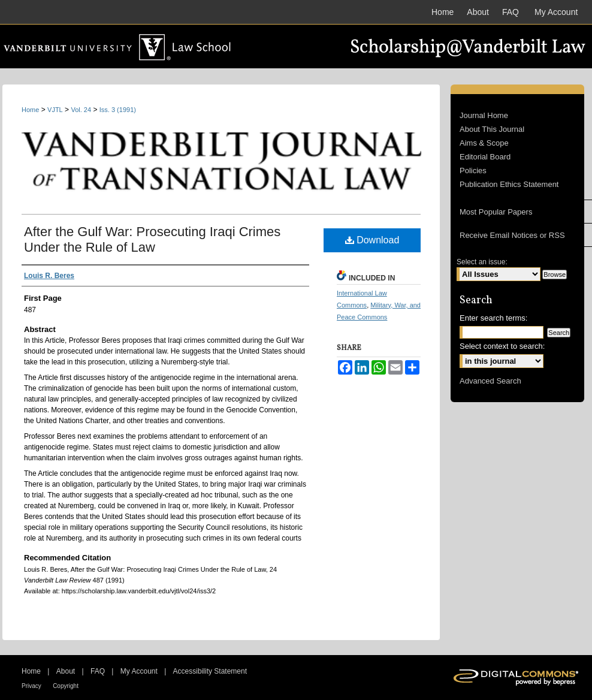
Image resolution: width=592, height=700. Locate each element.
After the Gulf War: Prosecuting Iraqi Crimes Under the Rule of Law (152, 239)
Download (372, 240)
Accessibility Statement (210, 671)
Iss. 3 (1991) (118, 110)
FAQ (98, 671)
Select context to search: (502, 346)
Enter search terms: (493, 318)
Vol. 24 (81, 110)
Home (30, 110)
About (66, 671)
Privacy (31, 686)
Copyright (66, 686)
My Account (139, 671)
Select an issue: (482, 262)
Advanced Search (490, 381)
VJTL (55, 110)
